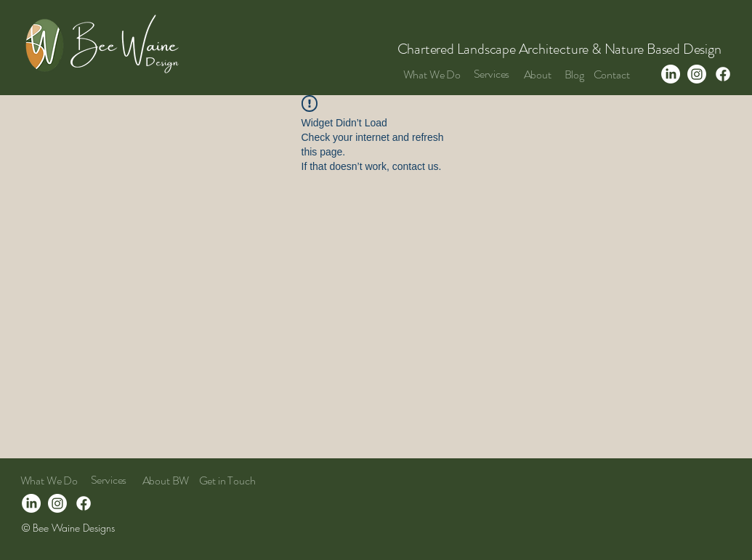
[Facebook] (723, 74)
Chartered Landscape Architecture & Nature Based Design (561, 49)
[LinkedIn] (671, 74)
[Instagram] (697, 74)
